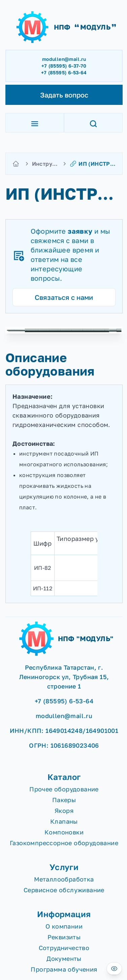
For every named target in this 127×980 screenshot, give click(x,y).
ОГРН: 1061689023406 (64, 745)
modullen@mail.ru (64, 59)
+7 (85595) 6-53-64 (64, 72)
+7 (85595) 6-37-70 (64, 66)
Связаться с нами (64, 297)
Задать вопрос (64, 95)
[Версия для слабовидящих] (114, 969)
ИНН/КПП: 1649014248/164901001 (64, 731)
